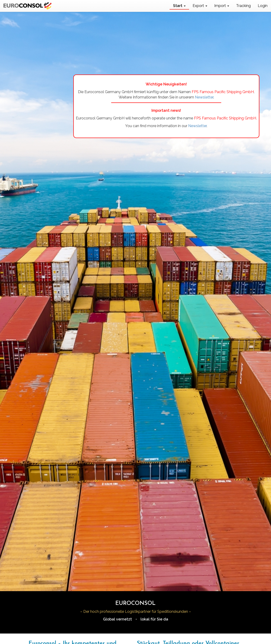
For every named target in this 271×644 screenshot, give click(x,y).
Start (179, 6)
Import (222, 6)
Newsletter (204, 97)
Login (263, 6)
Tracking (243, 6)
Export (200, 6)
